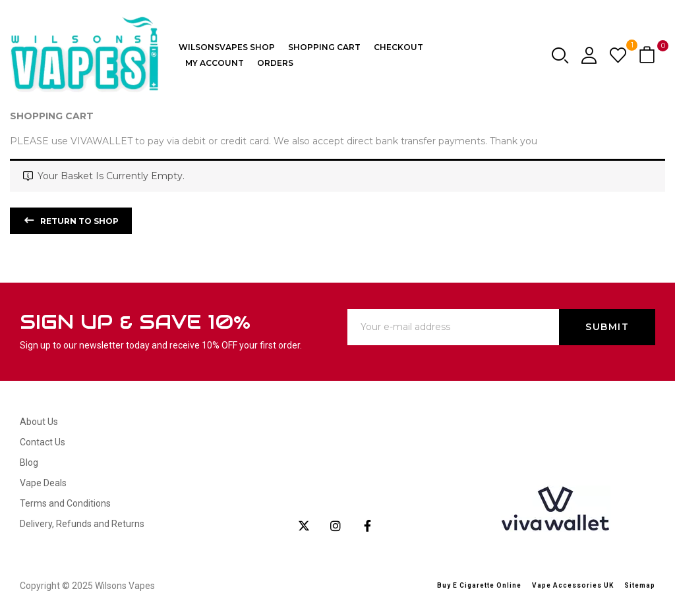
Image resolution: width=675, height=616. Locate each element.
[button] (649, 56)
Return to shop (78, 221)
